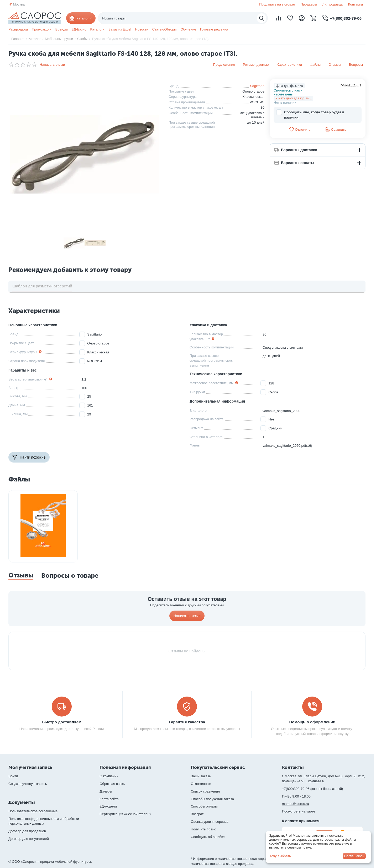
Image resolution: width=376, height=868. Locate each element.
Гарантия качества (187, 722)
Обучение (188, 29)
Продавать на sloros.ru (277, 4)
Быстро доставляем (62, 722)
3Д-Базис (79, 29)
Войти (13, 776)
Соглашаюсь (354, 856)
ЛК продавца (333, 4)
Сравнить (336, 129)
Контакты (356, 4)
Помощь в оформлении (312, 722)
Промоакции (42, 29)
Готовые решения (214, 29)
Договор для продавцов (27, 831)
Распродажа (18, 29)
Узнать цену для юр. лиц (293, 98)
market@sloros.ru (296, 804)
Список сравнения (205, 791)
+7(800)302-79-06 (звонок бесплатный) (313, 789)
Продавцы (309, 4)
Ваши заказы (201, 776)
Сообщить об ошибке (208, 837)
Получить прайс (203, 829)
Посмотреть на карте (299, 811)
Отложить (300, 129)
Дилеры (106, 791)
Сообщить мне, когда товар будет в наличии (310, 115)
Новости (142, 29)
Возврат (197, 814)
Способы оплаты (204, 806)
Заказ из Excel (120, 29)
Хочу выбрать (280, 856)
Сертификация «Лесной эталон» (125, 814)
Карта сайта (109, 799)
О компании (109, 776)
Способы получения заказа (212, 799)
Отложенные (201, 784)
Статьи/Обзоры (164, 29)
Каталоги (98, 29)
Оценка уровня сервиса (209, 822)
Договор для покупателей (29, 839)
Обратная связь (112, 784)
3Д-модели (108, 806)
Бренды (62, 29)
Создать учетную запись (28, 784)
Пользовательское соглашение (33, 811)
